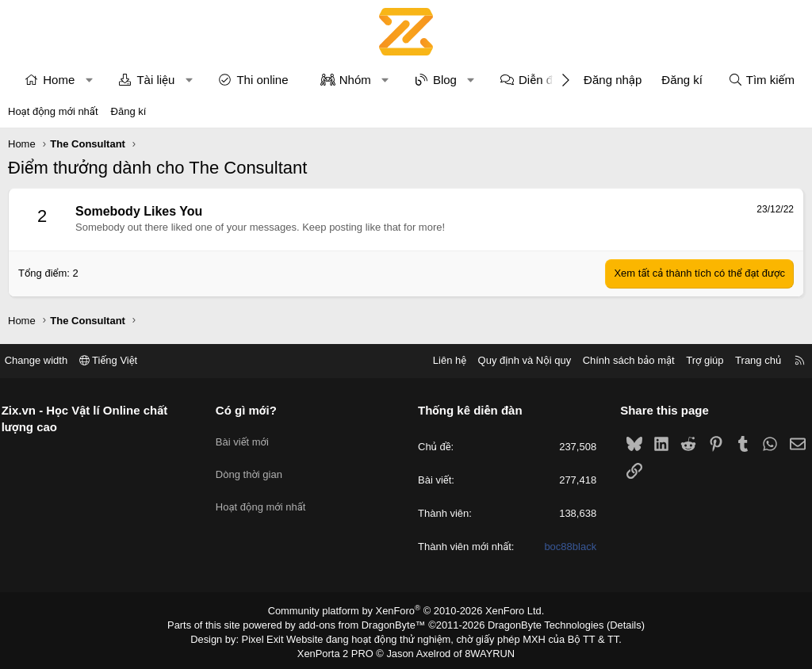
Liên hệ (439, 360)
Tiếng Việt (119, 360)
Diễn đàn (542, 80)
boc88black (565, 547)
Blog (445, 80)
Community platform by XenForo (406, 610)
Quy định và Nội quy (514, 360)
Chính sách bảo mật (618, 360)
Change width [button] (47, 360)
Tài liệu (155, 80)
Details (611, 624)
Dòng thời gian (255, 466)
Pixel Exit (272, 637)
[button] (89, 80)
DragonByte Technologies (536, 624)
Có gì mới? (252, 410)
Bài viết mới (248, 437)
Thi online (262, 80)
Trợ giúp (694, 360)
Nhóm (355, 80)
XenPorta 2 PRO (340, 650)
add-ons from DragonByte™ (365, 624)
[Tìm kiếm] (761, 80)
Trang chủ (748, 360)
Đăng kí (129, 111)
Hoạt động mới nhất (53, 111)
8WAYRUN (484, 650)
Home (59, 80)
